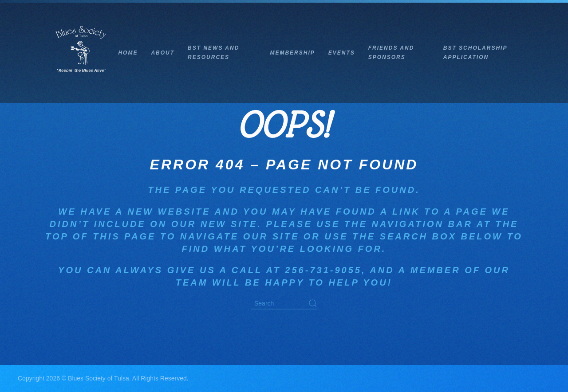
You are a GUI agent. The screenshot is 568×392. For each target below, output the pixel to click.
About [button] (163, 53)
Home (128, 53)
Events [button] (342, 53)
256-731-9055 (323, 270)
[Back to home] (81, 53)
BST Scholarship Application (475, 53)
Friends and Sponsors (391, 53)
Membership (292, 53)
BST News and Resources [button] (213, 53)
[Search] (284, 304)
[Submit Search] (313, 304)
